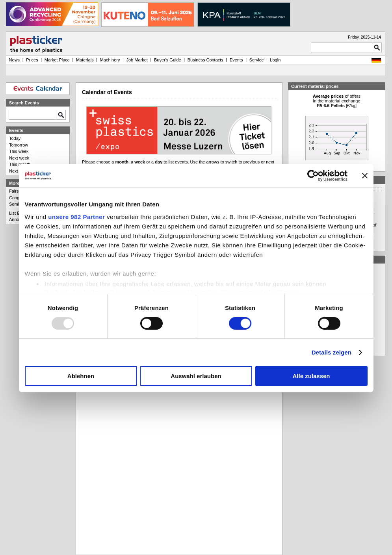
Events (236, 60)
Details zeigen (332, 352)
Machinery (110, 60)
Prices (32, 60)
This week (19, 151)
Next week (19, 158)
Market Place (57, 60)
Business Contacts (205, 60)
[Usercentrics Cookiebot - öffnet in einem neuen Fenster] (313, 176)
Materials (85, 60)
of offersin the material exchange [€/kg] (337, 101)
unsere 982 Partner (76, 216)
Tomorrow (19, 145)
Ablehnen (81, 376)
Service (257, 60)
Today (15, 138)
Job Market (137, 60)
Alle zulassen (311, 376)
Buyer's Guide (168, 60)
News (15, 60)
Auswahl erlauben (196, 376)
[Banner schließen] (365, 176)
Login (275, 60)
